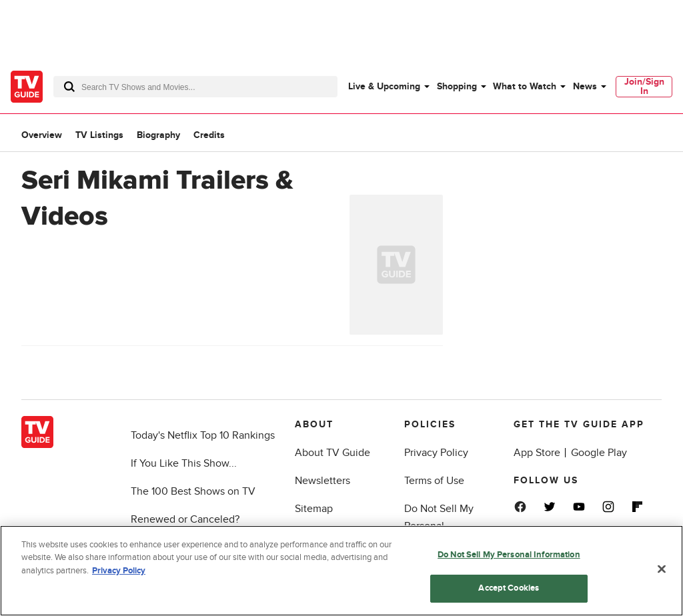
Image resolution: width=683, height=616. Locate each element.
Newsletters (322, 481)
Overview (42, 135)
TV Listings (99, 135)
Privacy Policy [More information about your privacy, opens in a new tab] (119, 571)
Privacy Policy (436, 453)
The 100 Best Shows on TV (193, 491)
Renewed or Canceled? (185, 519)
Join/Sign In (644, 86)
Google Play (599, 453)
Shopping (457, 86)
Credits (209, 135)
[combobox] (195, 87)
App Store (537, 453)
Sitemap (314, 509)
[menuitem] (388, 87)
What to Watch (525, 86)
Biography (158, 135)
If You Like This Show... (184, 463)
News (585, 86)
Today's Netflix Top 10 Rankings (203, 435)
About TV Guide (332, 453)
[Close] (662, 569)
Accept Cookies (509, 588)
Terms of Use (434, 481)
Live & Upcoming (384, 86)
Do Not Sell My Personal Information (509, 555)
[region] (341, 571)
